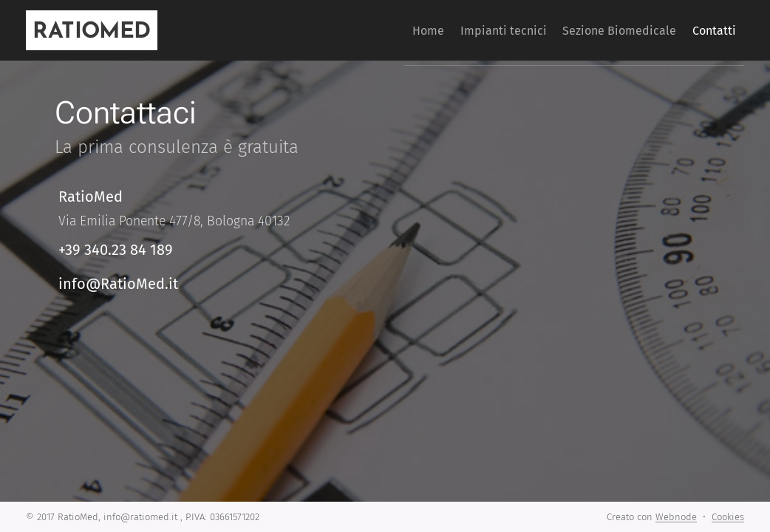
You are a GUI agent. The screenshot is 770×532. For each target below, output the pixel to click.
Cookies (728, 517)
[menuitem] (391, 30)
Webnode (676, 517)
